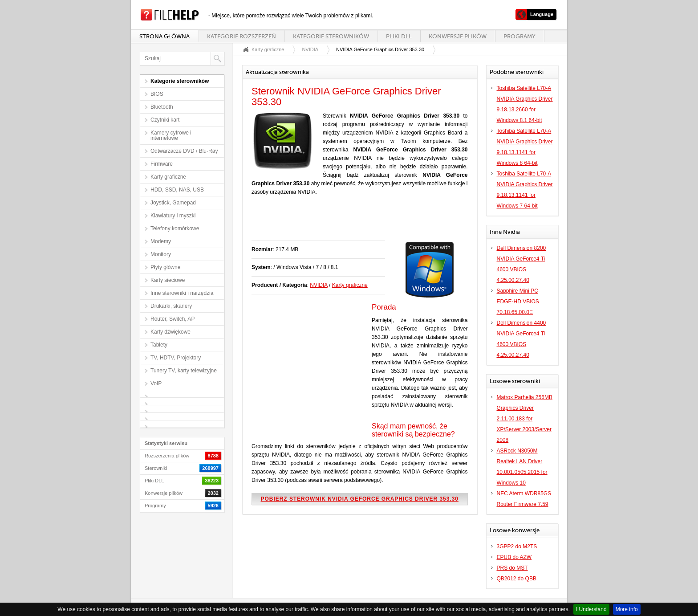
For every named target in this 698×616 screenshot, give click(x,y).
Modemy (161, 241)
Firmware (162, 164)
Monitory (161, 254)
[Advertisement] (356, 223)
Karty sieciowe (168, 280)
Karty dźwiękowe (170, 332)
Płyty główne (165, 267)
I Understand (591, 609)
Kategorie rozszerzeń (241, 36)
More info (627, 609)
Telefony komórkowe (175, 228)
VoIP (156, 383)
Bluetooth (162, 107)
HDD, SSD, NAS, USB (177, 190)
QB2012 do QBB (517, 579)
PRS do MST (512, 568)
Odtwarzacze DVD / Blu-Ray (184, 151)
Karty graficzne (168, 177)
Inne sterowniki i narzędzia (182, 293)
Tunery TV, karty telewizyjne (184, 371)
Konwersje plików (458, 36)
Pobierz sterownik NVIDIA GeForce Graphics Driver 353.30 (360, 499)
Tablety (159, 345)
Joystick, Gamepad (173, 203)
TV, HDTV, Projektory (176, 358)
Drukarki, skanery (171, 306)
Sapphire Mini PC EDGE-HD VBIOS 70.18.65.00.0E (518, 302)
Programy (519, 36)
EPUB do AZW (514, 557)
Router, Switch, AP (172, 319)
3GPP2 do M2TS (517, 547)
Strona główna (164, 36)
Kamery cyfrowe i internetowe (171, 135)
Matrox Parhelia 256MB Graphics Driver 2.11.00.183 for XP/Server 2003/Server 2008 (525, 419)
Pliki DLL (399, 36)
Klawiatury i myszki (173, 216)
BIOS (157, 94)
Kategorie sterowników (331, 36)
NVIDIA (310, 49)
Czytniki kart (165, 120)
